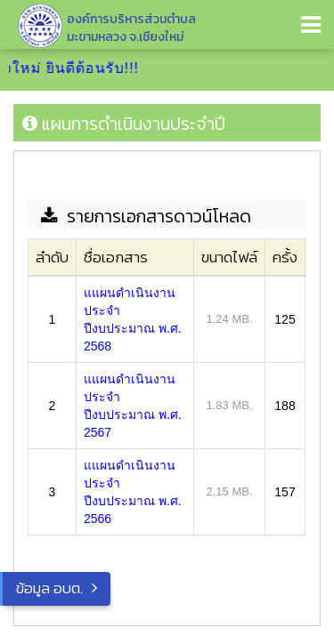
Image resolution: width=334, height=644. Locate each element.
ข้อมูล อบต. (49, 588)
